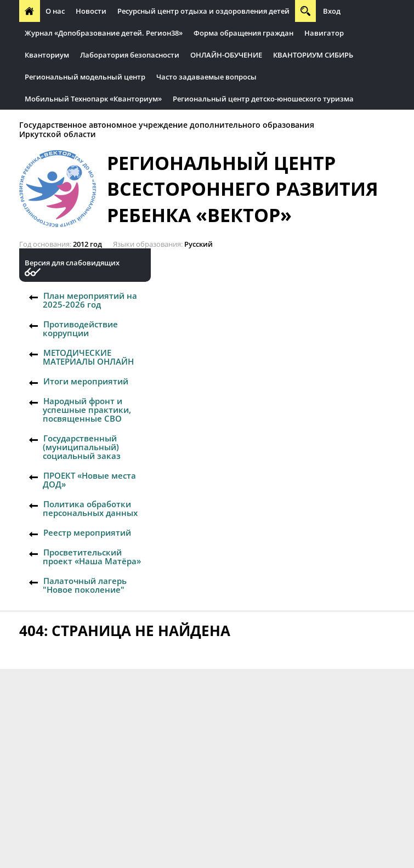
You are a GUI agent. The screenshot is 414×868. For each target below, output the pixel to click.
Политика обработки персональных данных (90, 508)
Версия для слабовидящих (72, 263)
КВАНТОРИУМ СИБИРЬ (313, 55)
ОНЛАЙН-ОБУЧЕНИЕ (226, 55)
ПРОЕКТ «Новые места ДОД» (89, 480)
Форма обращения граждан (243, 33)
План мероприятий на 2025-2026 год (90, 300)
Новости (91, 11)
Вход (332, 11)
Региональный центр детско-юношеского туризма (263, 99)
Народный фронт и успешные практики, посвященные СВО (87, 410)
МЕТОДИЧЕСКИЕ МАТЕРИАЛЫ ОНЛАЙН (88, 357)
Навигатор (324, 33)
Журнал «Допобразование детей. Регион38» (104, 33)
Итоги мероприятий (86, 381)
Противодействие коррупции (80, 328)
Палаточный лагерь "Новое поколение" (85, 585)
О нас (55, 11)
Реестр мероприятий (87, 532)
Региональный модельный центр (85, 77)
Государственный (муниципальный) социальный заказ (82, 447)
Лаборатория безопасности (130, 55)
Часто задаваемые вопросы (206, 77)
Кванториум (47, 55)
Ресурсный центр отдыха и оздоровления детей (203, 11)
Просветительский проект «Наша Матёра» (92, 557)
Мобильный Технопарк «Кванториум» (93, 99)
